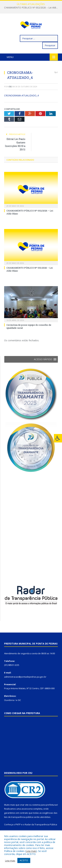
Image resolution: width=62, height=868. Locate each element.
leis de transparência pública (19, 827)
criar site (24, 815)
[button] (43, 369)
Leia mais (31, 851)
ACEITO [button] (24, 860)
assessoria (27, 819)
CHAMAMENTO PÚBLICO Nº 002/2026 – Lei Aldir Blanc (32, 8)
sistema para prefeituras (45, 815)
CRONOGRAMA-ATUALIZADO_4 (21, 105)
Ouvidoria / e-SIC (13, 710)
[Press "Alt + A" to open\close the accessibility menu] (58, 438)
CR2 (10, 96)
